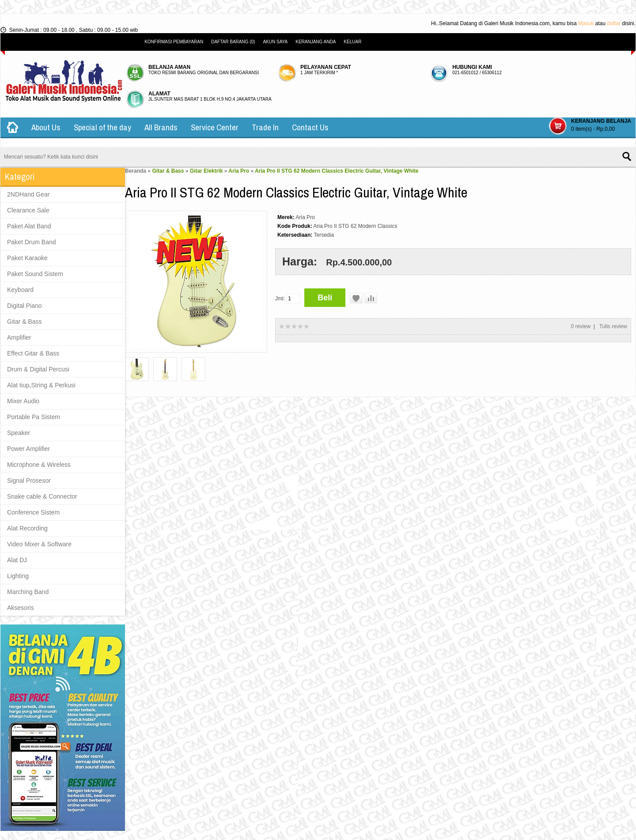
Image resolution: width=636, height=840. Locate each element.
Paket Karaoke (27, 258)
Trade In (265, 127)
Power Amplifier (28, 449)
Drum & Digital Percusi (38, 369)
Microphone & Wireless (39, 465)
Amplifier (19, 337)
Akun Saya (275, 42)
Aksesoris (21, 608)
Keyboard (20, 290)
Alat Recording (27, 528)
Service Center (215, 127)
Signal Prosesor (29, 481)
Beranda (136, 171)
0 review (581, 326)
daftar (614, 23)
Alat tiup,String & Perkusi (41, 385)
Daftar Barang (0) (233, 42)
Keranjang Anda (316, 42)
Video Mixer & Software (39, 544)
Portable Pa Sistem (34, 417)
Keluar (352, 42)
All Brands (161, 127)
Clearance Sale (28, 210)
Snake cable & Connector (42, 496)
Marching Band (28, 592)
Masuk (586, 23)
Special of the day (102, 127)
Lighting (18, 576)
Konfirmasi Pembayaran (174, 42)
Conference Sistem (33, 512)
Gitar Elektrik (206, 171)
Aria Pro (239, 171)
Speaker (19, 433)
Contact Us (310, 127)
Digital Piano (25, 306)
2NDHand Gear (28, 194)
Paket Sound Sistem (35, 274)
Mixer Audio (23, 401)
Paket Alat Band (29, 226)
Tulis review (613, 326)
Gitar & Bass (25, 322)
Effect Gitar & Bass (33, 353)
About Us (46, 127)
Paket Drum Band (32, 242)
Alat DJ (17, 560)
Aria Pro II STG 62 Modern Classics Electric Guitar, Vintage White (337, 171)
